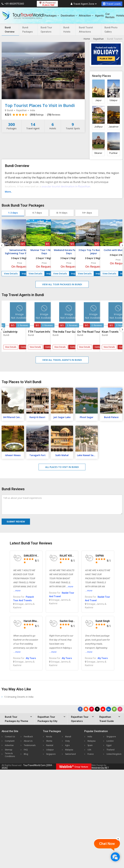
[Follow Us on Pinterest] (92, 709)
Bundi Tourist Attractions (86, 30)
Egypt (109, 745)
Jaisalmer (114, 127)
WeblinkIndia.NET (100, 768)
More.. (8, 192)
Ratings (37, 115)
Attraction (86, 16)
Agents (99, 16)
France (91, 754)
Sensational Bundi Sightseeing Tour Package (20, 252)
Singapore (51, 754)
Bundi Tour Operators (46, 30)
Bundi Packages (28, 30)
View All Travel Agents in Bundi (62, 360)
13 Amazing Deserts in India (19, 697)
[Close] (118, 839)
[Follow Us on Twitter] (97, 709)
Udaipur (114, 100)
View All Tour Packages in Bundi (62, 284)
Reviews (54, 115)
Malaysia (69, 750)
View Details (11, 274)
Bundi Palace (111, 417)
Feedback (28, 737)
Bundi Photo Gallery (111, 30)
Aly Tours (31, 658)
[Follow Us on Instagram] (120, 709)
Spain (90, 745)
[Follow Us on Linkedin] (109, 709)
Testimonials (30, 745)
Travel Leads (112, 4)
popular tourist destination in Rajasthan (66, 187)
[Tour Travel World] (23, 16)
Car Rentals (110, 16)
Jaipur (98, 100)
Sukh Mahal (62, 455)
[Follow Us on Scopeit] (114, 709)
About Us (28, 741)
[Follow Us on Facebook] (80, 709)
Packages (52, 16)
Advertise (9, 745)
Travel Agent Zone (84, 4)
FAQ (26, 750)
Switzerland (70, 754)
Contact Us (10, 737)
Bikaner (98, 153)
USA (89, 750)
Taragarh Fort (37, 455)
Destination (69, 16)
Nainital (50, 745)
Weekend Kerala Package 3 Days (69, 252)
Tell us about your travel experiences (23, 498)
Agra (67, 745)
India (90, 737)
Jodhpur (98, 127)
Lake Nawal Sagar (87, 455)
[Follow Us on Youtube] (103, 709)
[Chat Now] (115, 857)
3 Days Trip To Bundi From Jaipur (94, 252)
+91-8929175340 (13, 4)
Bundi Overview (10, 30)
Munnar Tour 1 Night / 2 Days (44, 252)
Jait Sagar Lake (62, 417)
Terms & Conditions (10, 755)
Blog (26, 754)
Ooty (67, 741)
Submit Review (16, 522)
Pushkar (113, 153)
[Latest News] (86, 709)
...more (17, 591)
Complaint (10, 741)
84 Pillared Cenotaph (14, 417)
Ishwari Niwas (13, 455)
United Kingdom (114, 754)
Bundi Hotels (67, 30)
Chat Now (107, 844)
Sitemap (9, 750)
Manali (68, 737)
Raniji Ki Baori (37, 417)
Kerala (49, 737)
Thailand (110, 750)
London (110, 741)
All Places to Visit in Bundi (62, 467)
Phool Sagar (87, 417)
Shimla (49, 741)
